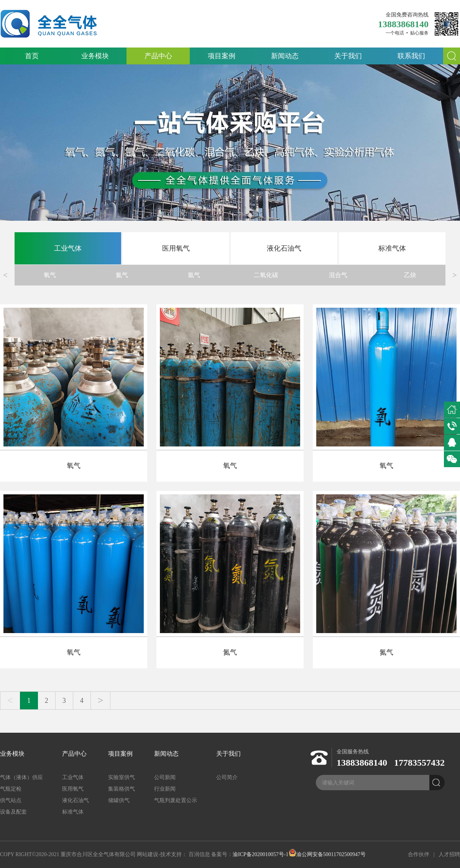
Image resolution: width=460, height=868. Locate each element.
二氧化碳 (266, 275)
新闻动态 (285, 56)
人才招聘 (449, 854)
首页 (32, 56)
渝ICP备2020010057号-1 (260, 854)
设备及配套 (13, 812)
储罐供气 (119, 800)
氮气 (122, 275)
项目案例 (222, 56)
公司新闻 (165, 777)
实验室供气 (122, 777)
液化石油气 (284, 248)
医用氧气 (176, 248)
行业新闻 (165, 789)
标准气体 (392, 248)
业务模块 (95, 56)
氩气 (194, 275)
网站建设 (148, 854)
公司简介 (227, 777)
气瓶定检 (11, 789)
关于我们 (348, 56)
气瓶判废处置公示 (176, 800)
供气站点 (11, 800)
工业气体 (68, 248)
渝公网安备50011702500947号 (327, 854)
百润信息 (199, 854)
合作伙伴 (419, 854)
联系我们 (411, 56)
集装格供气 (122, 789)
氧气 (50, 275)
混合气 (338, 275)
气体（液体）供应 (21, 777)
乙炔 (410, 275)
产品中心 (158, 56)
